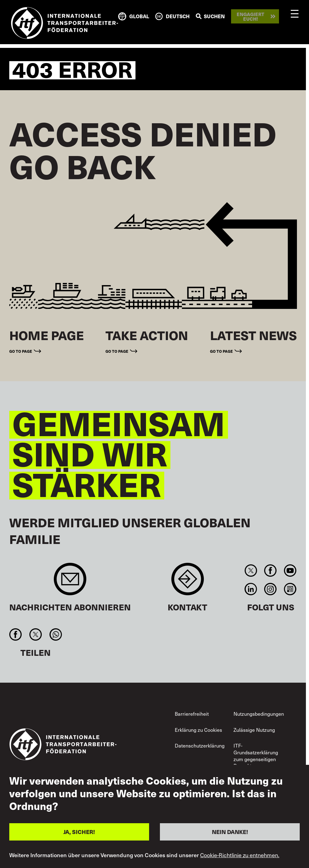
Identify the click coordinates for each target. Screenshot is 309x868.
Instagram (270, 589)
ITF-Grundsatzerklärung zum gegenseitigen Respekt (256, 756)
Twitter (251, 571)
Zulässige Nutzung (254, 730)
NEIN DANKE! (230, 832)
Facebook (270, 571)
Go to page (21, 351)
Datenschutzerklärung (200, 746)
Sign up (70, 582)
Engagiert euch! (250, 16)
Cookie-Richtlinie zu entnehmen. (240, 855)
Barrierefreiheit (192, 714)
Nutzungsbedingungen (259, 714)
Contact (188, 582)
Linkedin (251, 589)
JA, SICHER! (79, 832)
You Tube (290, 571)
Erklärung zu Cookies (198, 730)
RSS (290, 589)
